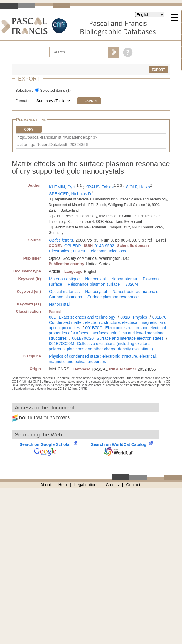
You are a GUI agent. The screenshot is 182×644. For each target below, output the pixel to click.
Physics (140, 317)
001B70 (159, 317)
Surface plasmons (65, 297)
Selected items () (55, 90)
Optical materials (64, 292)
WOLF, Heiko (138, 187)
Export (158, 70)
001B (125, 317)
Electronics (59, 251)
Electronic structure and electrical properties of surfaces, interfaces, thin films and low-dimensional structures (107, 333)
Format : (23, 101)
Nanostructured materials (135, 292)
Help (63, 485)
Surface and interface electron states (130, 338)
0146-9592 (104, 246)
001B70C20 (83, 338)
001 (52, 317)
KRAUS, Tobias (100, 187)
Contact (133, 485)
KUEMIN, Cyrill (63, 187)
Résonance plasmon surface (94, 284)
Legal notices (86, 485)
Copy (29, 129)
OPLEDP (73, 246)
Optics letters (61, 240)
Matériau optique (64, 279)
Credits (112, 485)
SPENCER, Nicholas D (70, 194)
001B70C (94, 328)
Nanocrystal (96, 292)
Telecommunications (108, 251)
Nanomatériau (124, 279)
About (46, 485)
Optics (79, 251)
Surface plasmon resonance (113, 297)
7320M (132, 284)
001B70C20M (62, 344)
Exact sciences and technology (87, 317)
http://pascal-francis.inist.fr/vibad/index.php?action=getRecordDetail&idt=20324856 (57, 141)
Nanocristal (95, 279)
